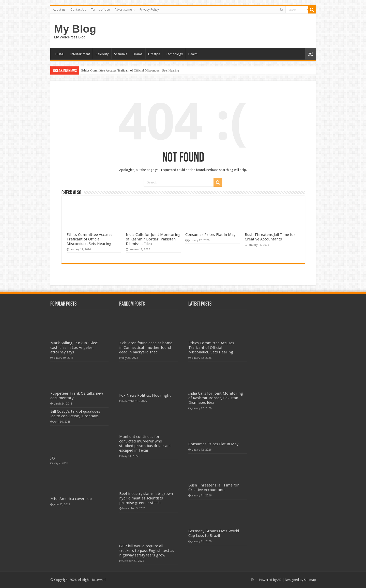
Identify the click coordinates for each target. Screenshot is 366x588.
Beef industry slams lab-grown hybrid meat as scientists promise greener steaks (146, 498)
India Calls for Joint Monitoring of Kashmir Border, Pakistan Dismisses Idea (153, 239)
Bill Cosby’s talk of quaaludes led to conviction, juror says (75, 414)
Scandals (121, 54)
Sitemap (310, 580)
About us (59, 10)
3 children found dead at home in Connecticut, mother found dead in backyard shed (146, 348)
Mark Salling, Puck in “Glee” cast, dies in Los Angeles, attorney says (74, 348)
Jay (53, 457)
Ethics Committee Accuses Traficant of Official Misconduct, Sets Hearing (130, 70)
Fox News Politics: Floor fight (145, 395)
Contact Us (78, 10)
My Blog (75, 29)
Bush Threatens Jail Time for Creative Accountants (270, 237)
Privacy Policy (149, 10)
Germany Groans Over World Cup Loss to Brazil (214, 533)
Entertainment (80, 54)
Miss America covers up (71, 499)
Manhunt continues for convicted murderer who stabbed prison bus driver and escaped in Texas (145, 443)
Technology (174, 54)
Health (193, 54)
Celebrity (102, 54)
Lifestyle (154, 54)
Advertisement (125, 10)
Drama (138, 54)
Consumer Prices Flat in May (210, 235)
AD (279, 580)
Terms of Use (100, 10)
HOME (60, 54)
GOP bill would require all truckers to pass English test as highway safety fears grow (147, 551)
